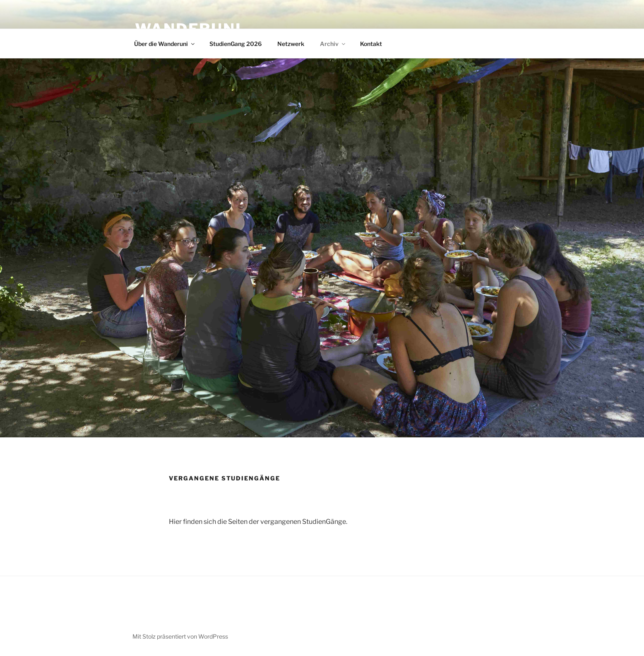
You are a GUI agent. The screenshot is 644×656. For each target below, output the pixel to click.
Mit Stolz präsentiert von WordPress (180, 636)
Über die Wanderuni (165, 44)
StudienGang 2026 (235, 44)
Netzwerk (291, 44)
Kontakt (371, 44)
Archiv (333, 44)
